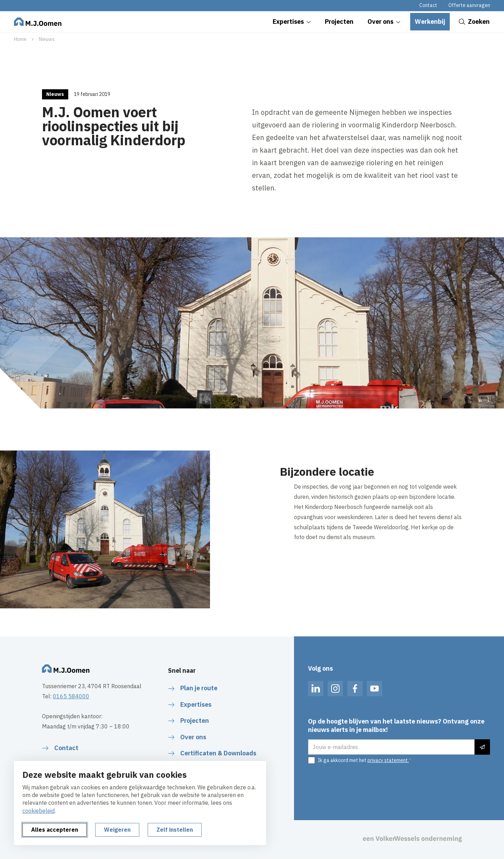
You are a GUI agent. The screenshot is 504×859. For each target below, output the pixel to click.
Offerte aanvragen (469, 5)
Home (20, 39)
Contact (428, 5)
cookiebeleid (38, 811)
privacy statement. (388, 760)
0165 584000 (71, 696)
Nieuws (47, 39)
